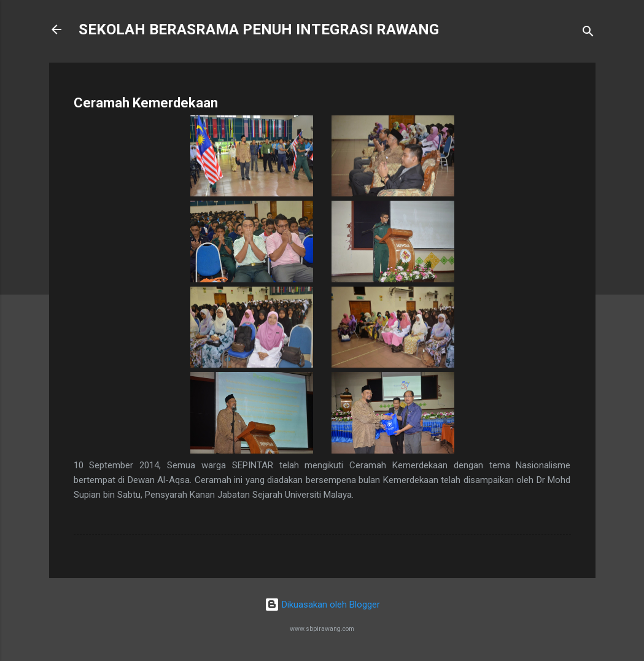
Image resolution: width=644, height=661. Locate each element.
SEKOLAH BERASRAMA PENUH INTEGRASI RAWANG (259, 29)
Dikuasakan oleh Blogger (322, 605)
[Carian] (588, 33)
